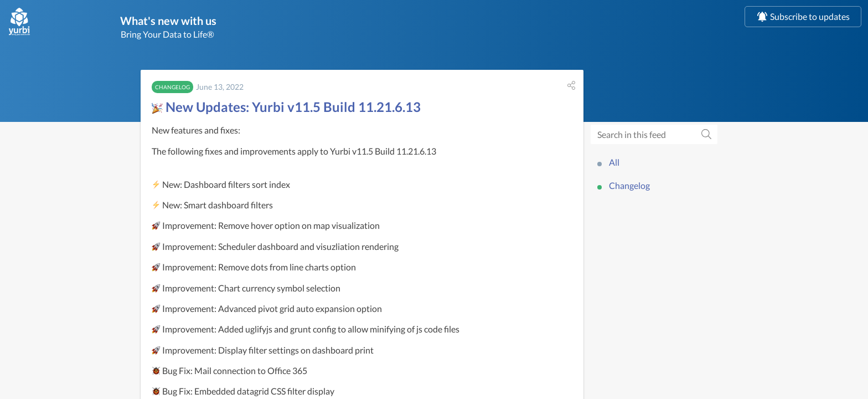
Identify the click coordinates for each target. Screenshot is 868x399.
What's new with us (205, 21)
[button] (571, 88)
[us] (19, 22)
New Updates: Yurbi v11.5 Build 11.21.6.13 (286, 109)
